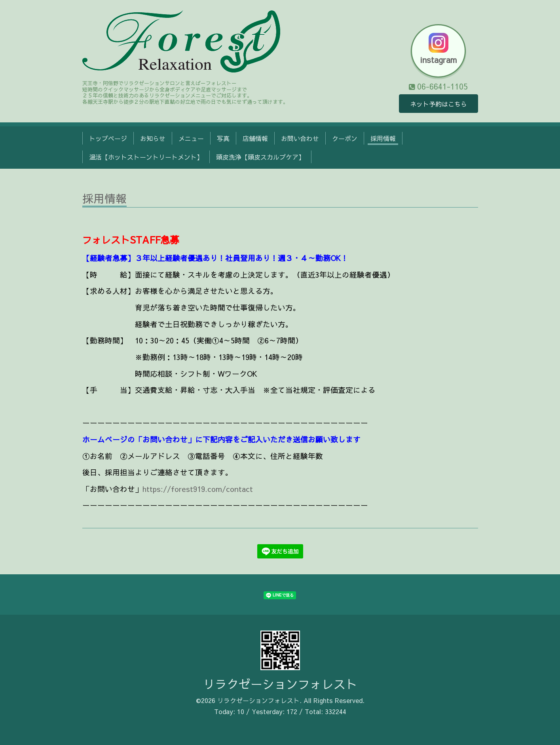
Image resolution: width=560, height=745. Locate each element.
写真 (223, 138)
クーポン (345, 138)
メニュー (191, 138)
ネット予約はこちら (439, 104)
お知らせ (153, 138)
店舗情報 (255, 138)
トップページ (108, 138)
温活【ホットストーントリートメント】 (146, 157)
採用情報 (383, 138)
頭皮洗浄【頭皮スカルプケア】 (260, 157)
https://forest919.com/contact (198, 489)
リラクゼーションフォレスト (280, 684)
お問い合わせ (300, 138)
